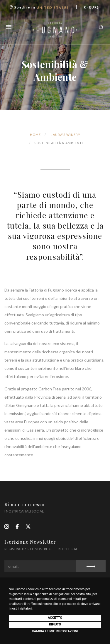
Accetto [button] (55, 618)
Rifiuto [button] (55, 624)
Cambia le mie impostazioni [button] (55, 631)
